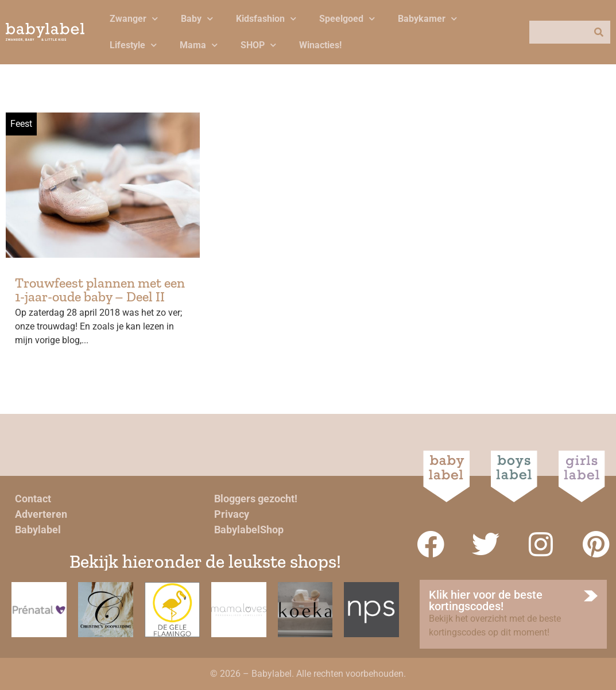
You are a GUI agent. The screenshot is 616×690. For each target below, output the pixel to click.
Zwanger (134, 19)
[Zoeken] (599, 32)
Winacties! (320, 45)
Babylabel (38, 530)
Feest (21, 124)
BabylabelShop (249, 530)
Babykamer (427, 19)
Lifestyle (133, 45)
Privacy (232, 514)
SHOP (258, 45)
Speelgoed (347, 19)
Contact (33, 499)
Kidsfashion (266, 19)
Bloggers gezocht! (256, 499)
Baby (197, 19)
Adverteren (41, 514)
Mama (199, 45)
